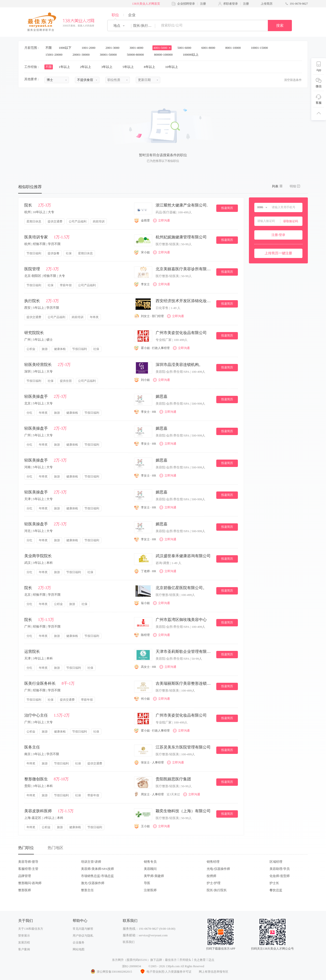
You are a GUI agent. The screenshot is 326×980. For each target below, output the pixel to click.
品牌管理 (25, 876)
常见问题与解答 (83, 929)
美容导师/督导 (28, 862)
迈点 (211, 960)
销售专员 (150, 862)
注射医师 (150, 890)
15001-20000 (56, 55)
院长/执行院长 (217, 890)
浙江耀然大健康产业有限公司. (182, 205)
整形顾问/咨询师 (30, 883)
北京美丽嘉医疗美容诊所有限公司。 (184, 269)
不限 (49, 48)
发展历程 (24, 942)
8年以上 (151, 67)
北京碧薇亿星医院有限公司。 (181, 588)
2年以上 (87, 67)
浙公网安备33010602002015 (111, 972)
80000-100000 (165, 55)
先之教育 (200, 960)
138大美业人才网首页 (146, 4)
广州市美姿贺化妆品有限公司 (181, 333)
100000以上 (192, 55)
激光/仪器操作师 (93, 883)
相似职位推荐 (30, 187)
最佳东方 (171, 960)
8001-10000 (235, 48)
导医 (147, 883)
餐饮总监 (276, 890)
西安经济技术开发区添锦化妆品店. (184, 301)
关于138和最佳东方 (31, 929)
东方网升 (118, 960)
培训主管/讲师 (91, 862)
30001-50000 (110, 55)
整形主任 (87, 890)
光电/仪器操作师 (218, 869)
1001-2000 (90, 48)
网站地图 (79, 949)
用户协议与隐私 (83, 936)
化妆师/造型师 (280, 876)
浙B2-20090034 (132, 966)
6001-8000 (210, 48)
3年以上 (109, 67)
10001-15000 (261, 48)
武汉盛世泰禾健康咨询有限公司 (183, 556)
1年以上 (66, 67)
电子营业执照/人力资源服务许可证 (165, 972)
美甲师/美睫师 (154, 876)
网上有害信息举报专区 (214, 972)
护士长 (274, 883)
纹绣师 (211, 876)
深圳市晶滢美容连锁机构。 (179, 365)
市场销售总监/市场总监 (97, 876)
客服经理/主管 (28, 869)
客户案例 (24, 949)
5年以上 (130, 67)
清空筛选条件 (293, 80)
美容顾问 (150, 869)
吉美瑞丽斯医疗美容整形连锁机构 (184, 683)
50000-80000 (137, 55)
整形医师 (25, 890)
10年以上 (173, 67)
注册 (203, 4)
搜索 (280, 26)
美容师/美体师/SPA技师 (97, 869)
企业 (132, 15)
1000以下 (67, 48)
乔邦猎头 (185, 960)
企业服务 (79, 942)
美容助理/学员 (280, 869)
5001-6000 (186, 48)
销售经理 (213, 862)
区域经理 (276, 862)
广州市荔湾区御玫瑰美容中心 (181, 620)
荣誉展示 (24, 936)
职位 (115, 15)
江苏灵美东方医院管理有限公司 (183, 747)
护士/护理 (214, 883)
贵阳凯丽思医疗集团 (173, 779)
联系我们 (129, 942)
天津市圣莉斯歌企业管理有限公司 (184, 651)
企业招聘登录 (186, 4)
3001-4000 (138, 48)
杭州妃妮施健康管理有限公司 (181, 237)
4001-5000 (162, 48)
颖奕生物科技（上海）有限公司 (183, 811)
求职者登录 (231, 4)
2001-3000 (114, 48)
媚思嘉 (162, 396)
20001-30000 (83, 55)
